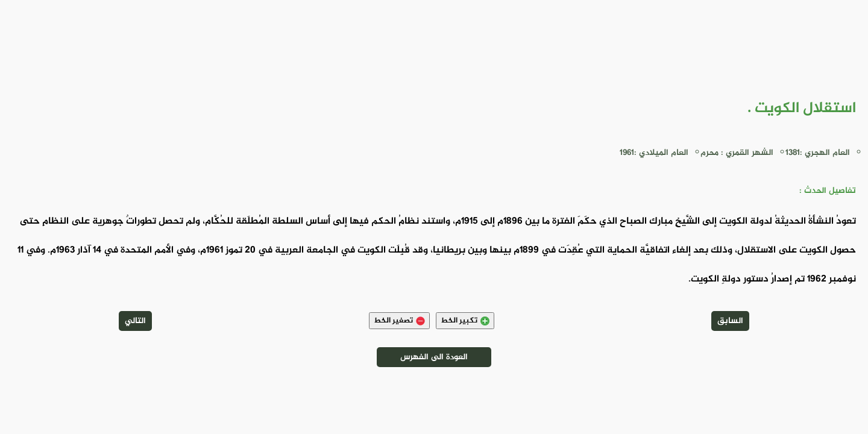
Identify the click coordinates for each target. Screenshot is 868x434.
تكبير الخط (465, 321)
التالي (135, 321)
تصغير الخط (399, 321)
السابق (730, 321)
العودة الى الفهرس (434, 357)
